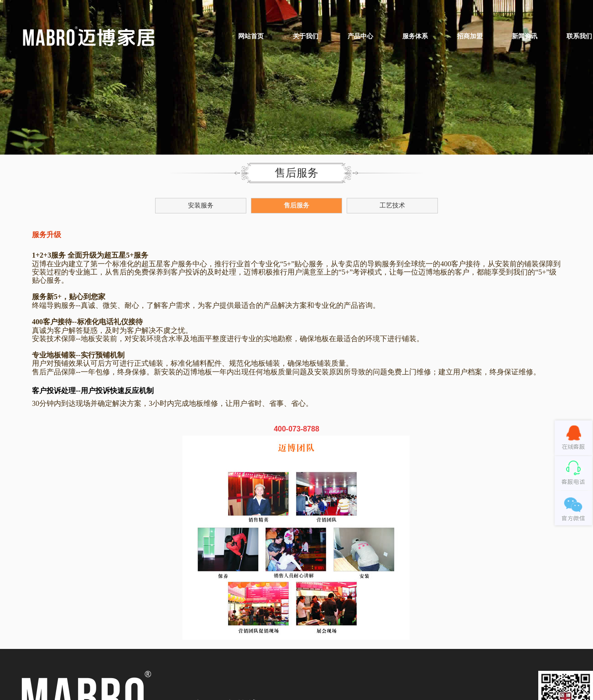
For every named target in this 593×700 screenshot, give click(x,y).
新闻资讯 (525, 36)
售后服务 (296, 205)
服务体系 (415, 36)
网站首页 (251, 36)
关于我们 (306, 36)
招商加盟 (470, 36)
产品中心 (360, 36)
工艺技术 (392, 205)
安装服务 (201, 205)
